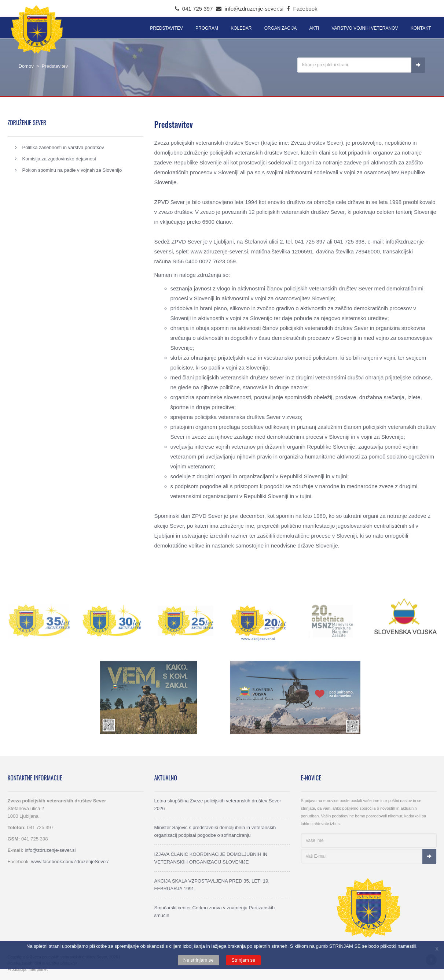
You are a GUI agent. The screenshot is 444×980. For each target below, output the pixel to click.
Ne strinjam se (199, 960)
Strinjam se (243, 960)
